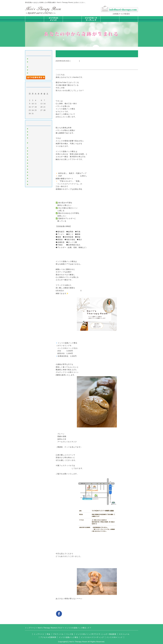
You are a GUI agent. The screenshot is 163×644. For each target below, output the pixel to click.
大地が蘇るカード (36, 160)
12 (39, 104)
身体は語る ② (35, 70)
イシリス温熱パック (72, 22)
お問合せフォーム (129, 19)
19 (39, 107)
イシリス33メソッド (115, 637)
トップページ (34, 19)
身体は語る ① (35, 73)
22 (47, 107)
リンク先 (70, 634)
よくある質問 (34, 184)
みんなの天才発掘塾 (37, 154)
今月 (39, 117)
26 (39, 110)
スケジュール (124, 634)
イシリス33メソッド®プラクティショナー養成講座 (96, 634)
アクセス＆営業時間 (48, 637)
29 (47, 110)
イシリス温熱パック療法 (39, 148)
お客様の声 (33, 172)
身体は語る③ (34, 67)
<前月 (34, 117)
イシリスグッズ (35, 178)
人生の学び (33, 166)
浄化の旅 (32, 181)
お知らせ (32, 163)
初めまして (75, 61)
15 (47, 104)
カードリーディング (37, 157)
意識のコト (33, 135)
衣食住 (31, 169)
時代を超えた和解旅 (37, 59)
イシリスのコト (35, 132)
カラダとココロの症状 (38, 151)
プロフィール (58, 634)
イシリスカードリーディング (92, 637)
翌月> (43, 117)
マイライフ (33, 175)
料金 (110, 19)
